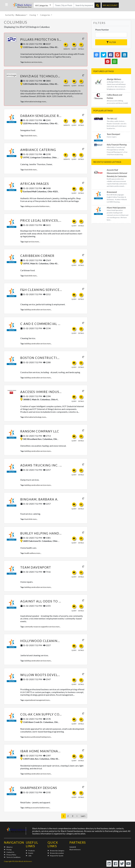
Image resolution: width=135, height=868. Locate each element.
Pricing (8, 850)
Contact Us (9, 852)
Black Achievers (75, 850)
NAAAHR (73, 847)
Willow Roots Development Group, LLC (56, 675)
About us (8, 847)
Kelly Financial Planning (117, 145)
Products (30, 851)
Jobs (29, 856)
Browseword (112, 192)
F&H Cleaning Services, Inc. (45, 290)
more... (40, 62)
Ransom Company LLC (40, 431)
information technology (33, 102)
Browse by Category (56, 851)
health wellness (30, 553)
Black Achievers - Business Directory (21, 6)
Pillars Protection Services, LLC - (51, 39)
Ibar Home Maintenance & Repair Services (59, 751)
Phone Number (102, 30)
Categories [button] (45, 15)
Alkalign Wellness (114, 79)
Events (30, 853)
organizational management (35, 700)
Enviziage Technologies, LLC (47, 76)
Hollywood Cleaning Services (48, 641)
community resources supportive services (40, 627)
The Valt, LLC (112, 118)
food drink (28, 136)
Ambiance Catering (38, 150)
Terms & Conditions (12, 857)
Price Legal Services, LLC (43, 220)
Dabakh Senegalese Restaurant (50, 116)
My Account (110, 5)
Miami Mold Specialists (116, 208)
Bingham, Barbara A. (39, 499)
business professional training (36, 737)
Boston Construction (41, 358)
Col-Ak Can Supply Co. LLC (44, 714)
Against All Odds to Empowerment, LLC (57, 601)
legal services (30, 242)
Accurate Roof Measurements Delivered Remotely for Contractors (117, 173)
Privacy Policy (10, 855)
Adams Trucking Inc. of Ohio (47, 465)
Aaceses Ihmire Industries (44, 392)
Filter (111, 42)
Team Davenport (36, 567)
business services (31, 62)
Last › (83, 816)
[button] (7, 5)
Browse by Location (56, 853)
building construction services (36, 310)
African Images (35, 184)
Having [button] (33, 15)
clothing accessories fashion (35, 206)
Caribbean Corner (37, 256)
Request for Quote (55, 856)
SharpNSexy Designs (39, 788)
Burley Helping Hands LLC (44, 533)
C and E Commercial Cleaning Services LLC (59, 324)
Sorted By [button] (15, 15)
